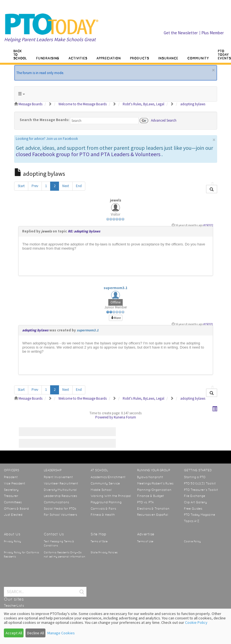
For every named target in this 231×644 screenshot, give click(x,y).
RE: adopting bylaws (84, 231)
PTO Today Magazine (200, 515)
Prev (35, 186)
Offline (115, 302)
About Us (12, 534)
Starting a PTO (195, 477)
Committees (13, 502)
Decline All (36, 633)
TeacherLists (14, 606)
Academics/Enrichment (108, 477)
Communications (56, 502)
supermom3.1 (115, 288)
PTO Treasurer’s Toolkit (201, 490)
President (11, 477)
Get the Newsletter (181, 33)
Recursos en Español (153, 515)
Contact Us (54, 534)
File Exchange (195, 496)
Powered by (104, 417)
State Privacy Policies (104, 553)
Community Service (105, 483)
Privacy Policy (12, 541)
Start (21, 186)
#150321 (208, 324)
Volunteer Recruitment (61, 483)
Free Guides (193, 509)
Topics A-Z (192, 521)
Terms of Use (145, 541)
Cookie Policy (192, 541)
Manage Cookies (61, 633)
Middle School (101, 490)
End (79, 186)
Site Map (98, 534)
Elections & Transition (153, 509)
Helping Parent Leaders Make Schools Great (50, 39)
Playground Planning (106, 502)
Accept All (14, 633)
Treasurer (11, 496)
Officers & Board (16, 509)
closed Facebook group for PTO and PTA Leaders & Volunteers (88, 154)
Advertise (146, 534)
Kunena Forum (125, 417)
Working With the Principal (111, 496)
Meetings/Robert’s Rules (155, 483)
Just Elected (13, 515)
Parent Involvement (58, 477)
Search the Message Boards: (44, 120)
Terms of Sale (99, 541)
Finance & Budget (151, 496)
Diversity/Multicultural (60, 490)
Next (66, 186)
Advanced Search (164, 120)
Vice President (15, 483)
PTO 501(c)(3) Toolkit (200, 483)
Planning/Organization (154, 490)
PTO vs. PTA (145, 502)
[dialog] (115, 626)
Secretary (11, 490)
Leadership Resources (60, 496)
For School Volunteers (60, 515)
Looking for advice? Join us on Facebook (47, 139)
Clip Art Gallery (195, 502)
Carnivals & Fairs (103, 509)
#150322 (208, 225)
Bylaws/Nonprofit (150, 477)
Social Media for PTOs (60, 509)
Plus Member (213, 33)
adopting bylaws (35, 330)
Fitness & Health (103, 515)
